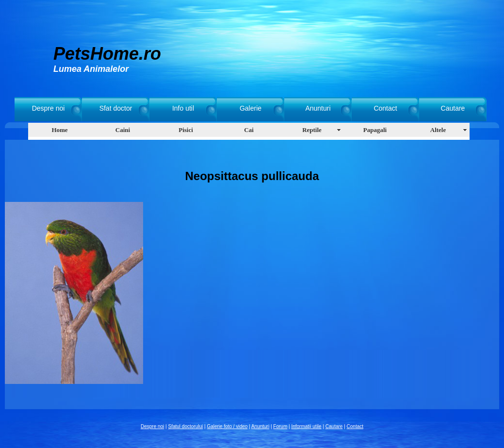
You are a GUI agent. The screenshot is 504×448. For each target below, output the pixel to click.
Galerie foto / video (227, 426)
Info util (183, 108)
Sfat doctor (116, 108)
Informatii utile (306, 426)
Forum (280, 426)
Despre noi (49, 108)
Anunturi (318, 108)
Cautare (453, 108)
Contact (385, 108)
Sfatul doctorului (186, 426)
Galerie (251, 108)
